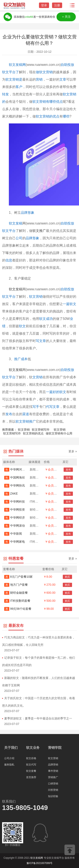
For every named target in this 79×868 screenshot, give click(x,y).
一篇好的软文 (56, 392)
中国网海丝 (15, 477)
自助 (64, 370)
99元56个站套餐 (18, 609)
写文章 (41, 341)
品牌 (24, 213)
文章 (63, 79)
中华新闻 (13, 534)
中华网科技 (15, 502)
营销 (39, 79)
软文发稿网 (17, 65)
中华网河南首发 (17, 469)
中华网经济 (15, 518)
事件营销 (53, 771)
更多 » (73, 451)
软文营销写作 (41, 430)
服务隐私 (9, 765)
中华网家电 (15, 542)
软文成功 (46, 319)
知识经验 (53, 796)
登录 (44, 5)
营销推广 (53, 777)
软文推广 (39, 231)
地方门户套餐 (16, 585)
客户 (19, 87)
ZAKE (11, 493)
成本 (24, 359)
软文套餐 (31, 771)
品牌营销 (53, 765)
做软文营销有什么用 (59, 433)
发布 (9, 414)
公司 (19, 238)
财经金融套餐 (16, 593)
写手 (36, 407)
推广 (17, 359)
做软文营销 (44, 72)
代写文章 (53, 407)
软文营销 (36, 297)
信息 (9, 260)
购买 (67, 577)
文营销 (37, 377)
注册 (57, 5)
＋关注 (66, 17)
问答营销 (53, 790)
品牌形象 (32, 238)
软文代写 (31, 765)
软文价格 (31, 758)
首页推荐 (31, 777)
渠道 (26, 414)
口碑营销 (53, 784)
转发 (5, 94)
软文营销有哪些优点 (48, 102)
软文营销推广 (26, 421)
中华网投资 (15, 510)
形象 (31, 213)
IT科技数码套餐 (17, 601)
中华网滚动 (15, 526)
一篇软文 (70, 304)
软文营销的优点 (48, 116)
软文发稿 (16, 223)
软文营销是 (14, 79)
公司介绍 (9, 758)
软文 (22, 326)
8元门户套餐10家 (18, 577)
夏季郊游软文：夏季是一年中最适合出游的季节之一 (38, 718)
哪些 (66, 116)
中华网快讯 (15, 485)
